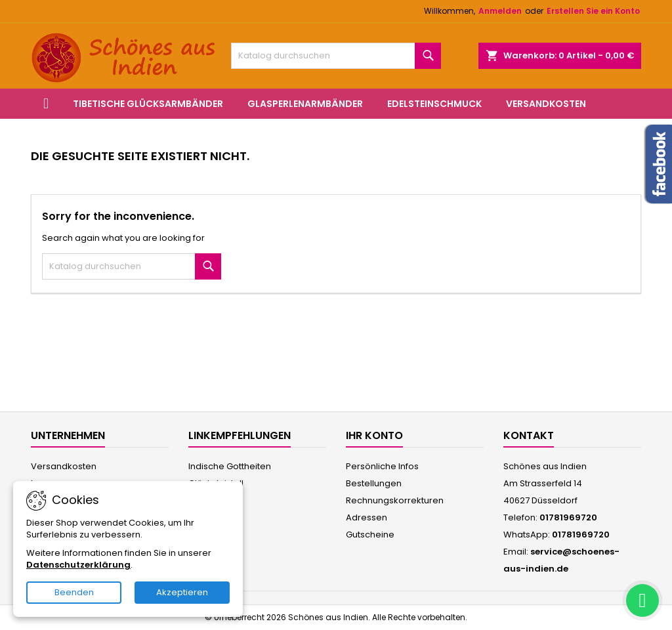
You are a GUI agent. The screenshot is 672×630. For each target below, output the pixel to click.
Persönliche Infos (382, 466)
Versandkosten (546, 104)
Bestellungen (374, 483)
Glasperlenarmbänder (305, 104)
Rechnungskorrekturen (395, 500)
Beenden (74, 592)
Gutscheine (370, 535)
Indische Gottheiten (230, 466)
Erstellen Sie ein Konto (593, 11)
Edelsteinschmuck (434, 104)
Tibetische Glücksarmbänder (148, 104)
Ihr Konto (374, 435)
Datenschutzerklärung (78, 565)
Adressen (367, 517)
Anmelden (500, 11)
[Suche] (336, 56)
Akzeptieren (182, 592)
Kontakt (529, 435)
